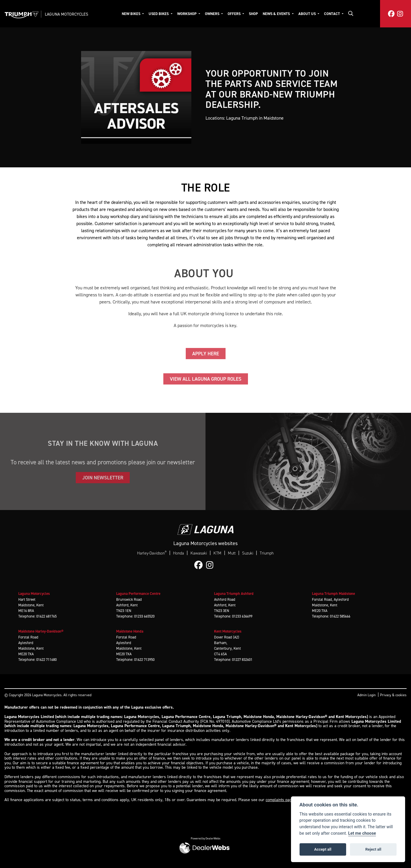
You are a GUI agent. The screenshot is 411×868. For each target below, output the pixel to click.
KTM (217, 553)
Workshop (187, 14)
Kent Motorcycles (228, 631)
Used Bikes (159, 14)
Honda (179, 553)
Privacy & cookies (393, 695)
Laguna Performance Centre (138, 594)
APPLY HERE (206, 354)
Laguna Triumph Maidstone (333, 594)
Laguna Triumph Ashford (234, 594)
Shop (253, 14)
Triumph (267, 553)
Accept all (323, 849)
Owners (213, 14)
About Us (308, 14)
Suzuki (248, 553)
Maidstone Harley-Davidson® (41, 631)
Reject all (373, 849)
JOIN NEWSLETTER (103, 478)
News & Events (277, 14)
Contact (332, 14)
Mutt (232, 553)
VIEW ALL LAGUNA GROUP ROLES (206, 379)
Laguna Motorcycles (66, 14)
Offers (235, 14)
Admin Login (366, 695)
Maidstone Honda (130, 631)
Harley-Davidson (152, 553)
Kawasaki (199, 553)
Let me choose (362, 833)
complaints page (280, 800)
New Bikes (131, 14)
